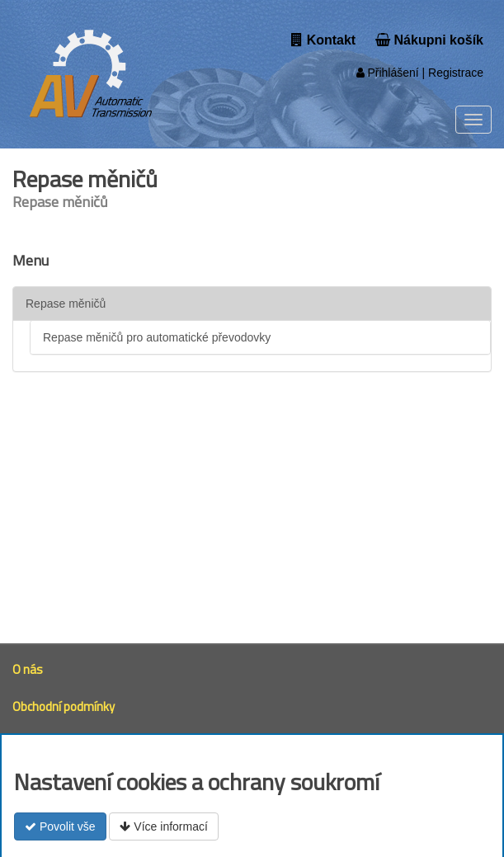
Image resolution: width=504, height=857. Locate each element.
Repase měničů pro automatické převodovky (157, 337)
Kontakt (323, 40)
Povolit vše (60, 826)
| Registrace (451, 73)
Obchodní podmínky (64, 706)
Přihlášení (388, 73)
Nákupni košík (429, 40)
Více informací (163, 826)
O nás (28, 669)
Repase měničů (66, 304)
